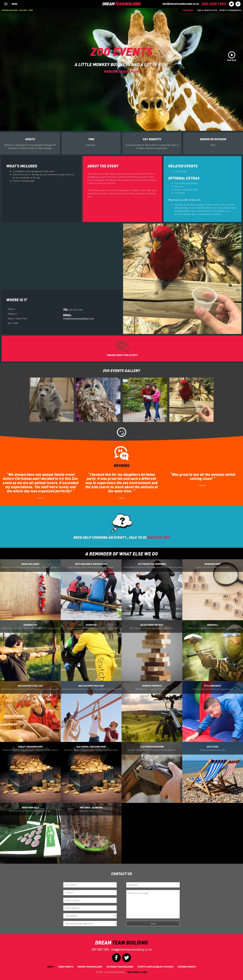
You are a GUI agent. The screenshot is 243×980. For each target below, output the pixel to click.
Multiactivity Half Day (92, 687)
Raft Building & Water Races (91, 566)
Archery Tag (31, 626)
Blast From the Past (152, 626)
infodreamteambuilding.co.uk (181, 4)
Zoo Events (122, 51)
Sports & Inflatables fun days (155, 967)
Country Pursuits (152, 687)
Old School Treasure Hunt (91, 748)
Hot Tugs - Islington (91, 809)
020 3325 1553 (100, 949)
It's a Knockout (213, 687)
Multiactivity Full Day (31, 687)
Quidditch (91, 626)
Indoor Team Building (90, 967)
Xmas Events (66, 967)
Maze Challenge (31, 566)
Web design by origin (137, 972)
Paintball (213, 626)
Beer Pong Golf (30, 809)
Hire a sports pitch (207, 10)
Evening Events (187, 967)
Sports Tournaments (230, 10)
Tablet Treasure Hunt (30, 748)
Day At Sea (213, 748)
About (51, 967)
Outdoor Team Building (120, 967)
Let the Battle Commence (153, 566)
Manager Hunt (213, 566)
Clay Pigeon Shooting (152, 748)
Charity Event (181, 171)
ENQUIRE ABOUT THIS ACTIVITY (122, 355)
